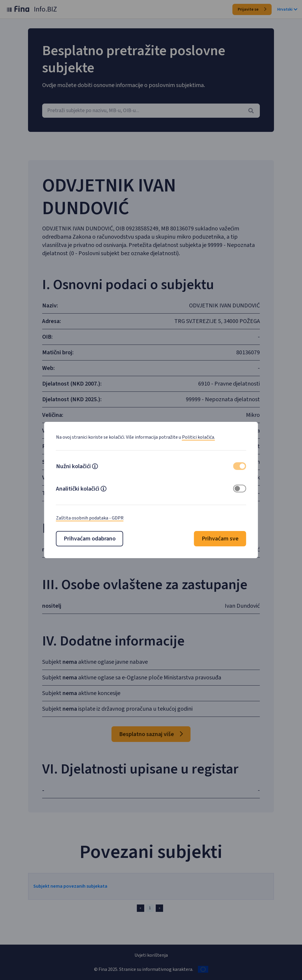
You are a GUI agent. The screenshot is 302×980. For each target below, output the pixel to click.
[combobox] (151, 111)
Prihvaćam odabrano (90, 539)
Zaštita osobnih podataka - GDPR (90, 518)
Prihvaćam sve (220, 539)
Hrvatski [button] (287, 9)
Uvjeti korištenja (151, 955)
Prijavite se (252, 9)
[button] (95, 467)
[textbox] (151, 111)
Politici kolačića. (198, 437)
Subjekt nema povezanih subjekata (77, 903)
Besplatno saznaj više (151, 751)
